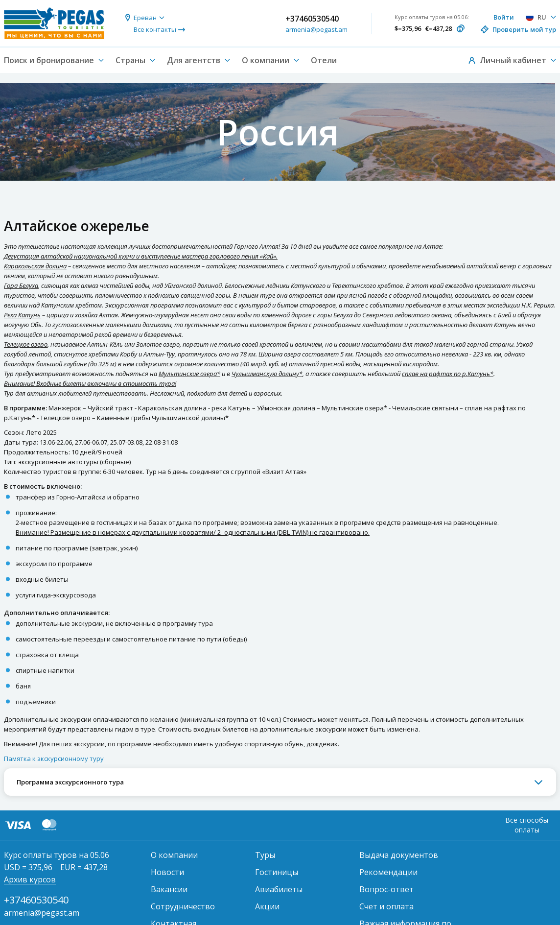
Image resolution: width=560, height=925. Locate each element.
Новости (167, 872)
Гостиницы (277, 872)
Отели (324, 60)
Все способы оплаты (527, 825)
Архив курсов (30, 879)
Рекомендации (388, 872)
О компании (174, 855)
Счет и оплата (386, 906)
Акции (267, 906)
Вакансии (169, 889)
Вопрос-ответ (386, 889)
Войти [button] (504, 17)
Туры (265, 855)
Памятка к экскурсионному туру (54, 759)
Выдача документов (399, 855)
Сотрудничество (183, 906)
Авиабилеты (279, 889)
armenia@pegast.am (316, 29)
